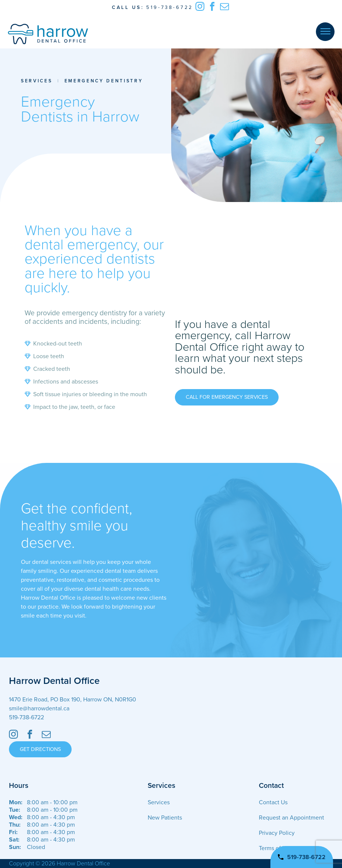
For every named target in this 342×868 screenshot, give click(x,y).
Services (37, 81)
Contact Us (273, 802)
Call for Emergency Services (227, 397)
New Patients (165, 818)
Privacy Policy (277, 833)
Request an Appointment (291, 818)
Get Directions (40, 749)
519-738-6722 (170, 7)
